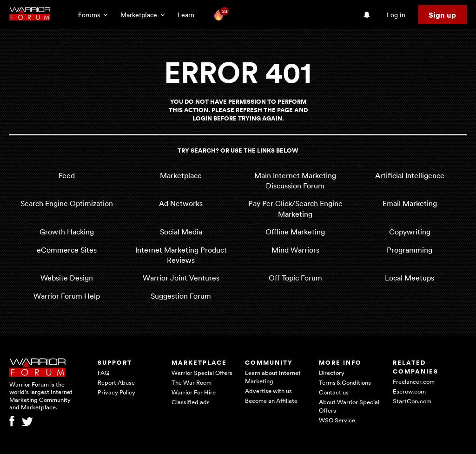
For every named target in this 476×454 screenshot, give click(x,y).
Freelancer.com (414, 381)
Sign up (442, 15)
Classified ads (191, 402)
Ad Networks (181, 203)
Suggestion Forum (181, 296)
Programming (410, 250)
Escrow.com (409, 391)
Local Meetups (410, 278)
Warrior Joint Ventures (181, 278)
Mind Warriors (295, 250)
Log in (396, 15)
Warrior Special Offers (202, 373)
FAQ (103, 373)
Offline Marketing (295, 232)
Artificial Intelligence (410, 175)
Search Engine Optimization (67, 203)
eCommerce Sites (67, 250)
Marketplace (181, 175)
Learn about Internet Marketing (273, 377)
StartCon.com (412, 401)
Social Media (181, 232)
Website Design (67, 278)
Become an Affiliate (271, 401)
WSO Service (337, 420)
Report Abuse (116, 382)
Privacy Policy (116, 392)
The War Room (192, 382)
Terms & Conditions (345, 382)
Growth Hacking (67, 232)
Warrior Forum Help (67, 296)
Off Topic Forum (295, 278)
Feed (67, 175)
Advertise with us (268, 391)
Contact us (334, 392)
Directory (332, 373)
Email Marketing (410, 203)
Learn (189, 15)
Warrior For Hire (194, 392)
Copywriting (410, 232)
